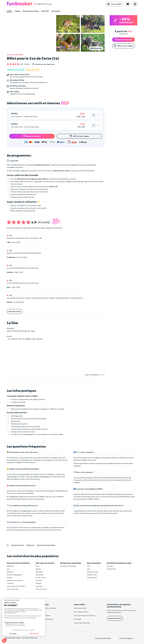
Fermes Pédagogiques (14, 575)
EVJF (89, 569)
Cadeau (17, 11)
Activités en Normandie (68, 566)
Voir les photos (96, 48)
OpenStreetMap (94, 375)
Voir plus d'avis (15, 311)
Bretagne (39, 572)
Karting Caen (111, 569)
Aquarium (10, 572)
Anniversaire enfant (31, 11)
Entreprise (56, 11)
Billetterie (10, 566)
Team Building (92, 578)
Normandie (40, 575)
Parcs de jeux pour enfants (16, 586)
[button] (128, 4)
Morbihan (39, 580)
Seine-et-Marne (41, 589)
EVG (88, 566)
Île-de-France (41, 578)
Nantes (38, 569)
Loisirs (9, 11)
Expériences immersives (15, 580)
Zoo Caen (110, 566)
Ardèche (38, 583)
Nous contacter (115, 618)
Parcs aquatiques (13, 589)
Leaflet (87, 375)
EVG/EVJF (45, 11)
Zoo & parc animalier (15, 54)
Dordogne (39, 586)
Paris (37, 566)
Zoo (73, 165)
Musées (9, 578)
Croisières (10, 583)
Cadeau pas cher (93, 572)
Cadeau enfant (92, 575)
